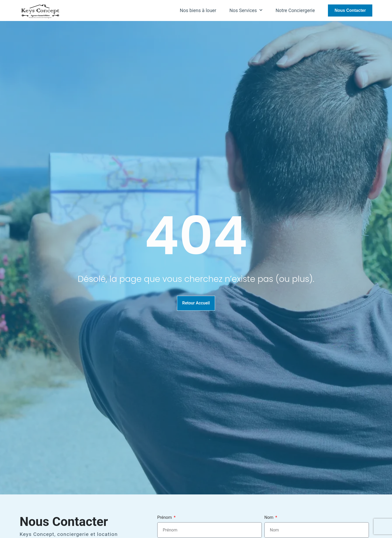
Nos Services (246, 10)
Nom (270, 518)
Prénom (165, 518)
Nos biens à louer (198, 10)
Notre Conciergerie (295, 10)
